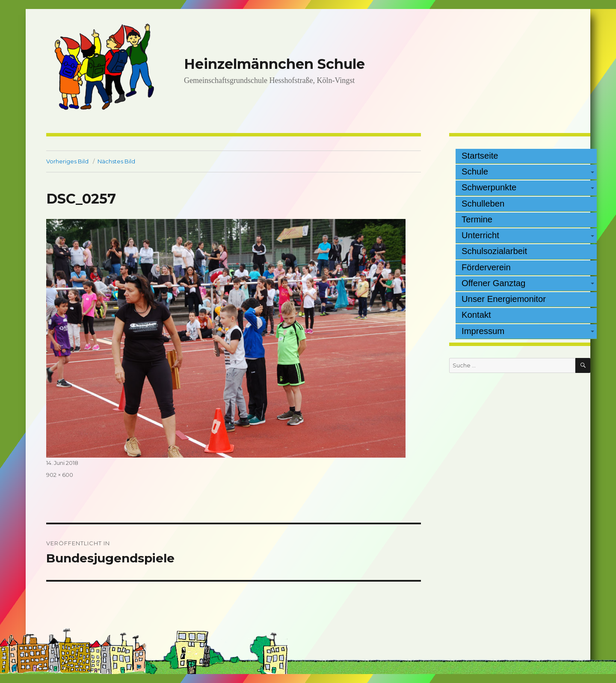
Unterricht (480, 235)
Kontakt (476, 315)
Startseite (480, 156)
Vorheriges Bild (67, 161)
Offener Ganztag (493, 283)
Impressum (483, 331)
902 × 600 (60, 475)
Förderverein (486, 267)
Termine (477, 219)
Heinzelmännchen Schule (274, 64)
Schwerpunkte (489, 187)
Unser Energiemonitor (504, 299)
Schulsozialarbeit (494, 251)
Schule (475, 171)
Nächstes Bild (116, 161)
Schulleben (483, 204)
